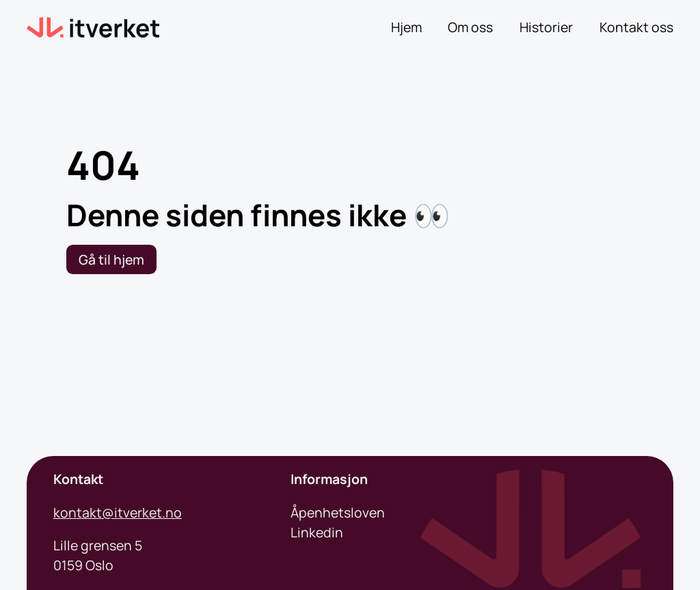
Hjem (406, 27)
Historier (546, 27)
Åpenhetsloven (338, 512)
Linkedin (317, 532)
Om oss (470, 27)
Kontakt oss (636, 27)
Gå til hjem (111, 259)
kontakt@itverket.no (118, 512)
